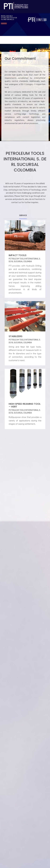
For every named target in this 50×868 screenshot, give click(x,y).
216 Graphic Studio (20, 859)
